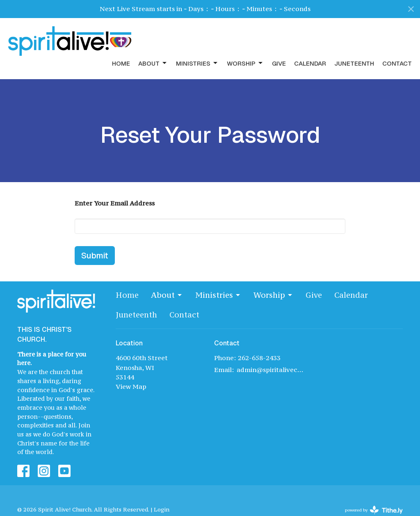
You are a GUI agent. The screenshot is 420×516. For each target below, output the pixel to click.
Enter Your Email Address (115, 203)
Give (279, 63)
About (153, 63)
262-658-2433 (259, 358)
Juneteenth (354, 63)
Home (121, 63)
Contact (397, 63)
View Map (131, 386)
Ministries (197, 63)
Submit (95, 256)
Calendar (310, 63)
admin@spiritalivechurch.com (270, 370)
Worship (245, 63)
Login (162, 510)
